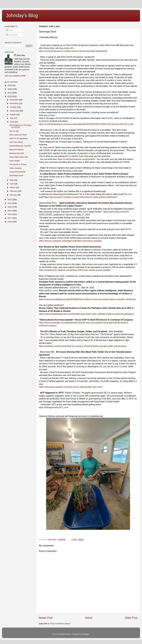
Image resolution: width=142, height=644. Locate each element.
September (15, 111)
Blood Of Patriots (17, 150)
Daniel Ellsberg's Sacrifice (20, 146)
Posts (10, 30)
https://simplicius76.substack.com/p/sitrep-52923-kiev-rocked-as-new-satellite (75, 270)
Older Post (131, 618)
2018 (10, 214)
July (12, 118)
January (13, 195)
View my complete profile (15, 76)
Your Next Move (16, 142)
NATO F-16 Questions (19, 138)
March (13, 187)
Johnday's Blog (22, 15)
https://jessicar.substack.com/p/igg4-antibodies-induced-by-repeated (70, 241)
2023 (10, 96)
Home (89, 618)
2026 (10, 85)
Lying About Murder (17, 172)
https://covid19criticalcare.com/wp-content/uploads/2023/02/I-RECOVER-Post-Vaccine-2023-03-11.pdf (86, 124)
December (14, 100)
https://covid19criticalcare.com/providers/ (77, 159)
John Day (21, 55)
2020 (10, 207)
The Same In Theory (18, 164)
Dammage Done (16, 175)
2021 (10, 203)
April (12, 184)
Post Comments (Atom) (60, 624)
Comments (12, 35)
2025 (10, 89)
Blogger (86, 634)
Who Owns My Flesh (18, 135)
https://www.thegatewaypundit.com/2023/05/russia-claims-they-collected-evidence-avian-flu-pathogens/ (86, 314)
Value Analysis (15, 168)
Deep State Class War (19, 157)
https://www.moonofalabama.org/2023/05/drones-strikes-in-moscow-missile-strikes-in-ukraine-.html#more (87, 299)
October (13, 107)
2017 (10, 218)
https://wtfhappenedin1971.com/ (54, 407)
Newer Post (46, 618)
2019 (10, 211)
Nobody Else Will (17, 153)
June (12, 122)
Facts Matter (15, 161)
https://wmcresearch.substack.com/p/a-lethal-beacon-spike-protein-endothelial (80, 197)
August (13, 114)
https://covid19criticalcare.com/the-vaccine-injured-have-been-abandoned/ (73, 51)
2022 (10, 200)
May (12, 180)
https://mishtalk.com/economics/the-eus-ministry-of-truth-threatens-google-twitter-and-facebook (83, 346)
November (14, 103)
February (14, 191)
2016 (10, 222)
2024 (10, 93)
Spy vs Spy (14, 131)
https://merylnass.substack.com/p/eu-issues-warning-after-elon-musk (71, 387)
